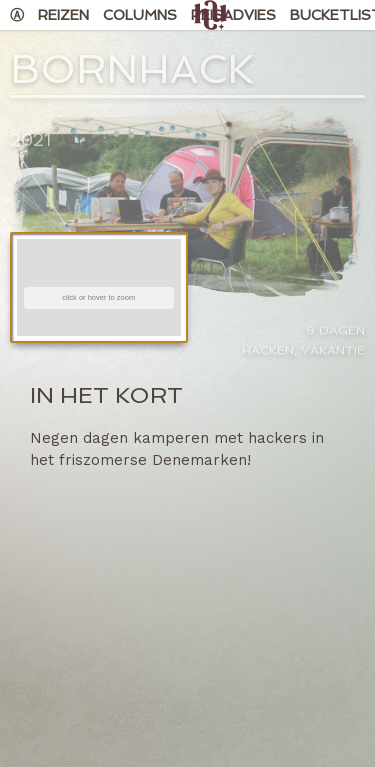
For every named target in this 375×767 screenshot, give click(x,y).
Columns (140, 15)
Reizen (63, 15)
